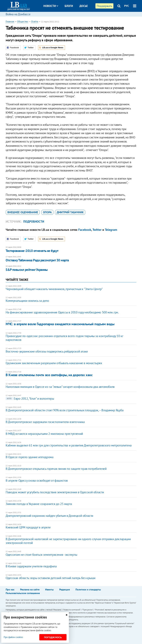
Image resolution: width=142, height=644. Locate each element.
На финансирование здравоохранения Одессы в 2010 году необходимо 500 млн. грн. (62, 312)
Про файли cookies (13, 637)
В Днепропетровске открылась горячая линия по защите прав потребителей (56, 469)
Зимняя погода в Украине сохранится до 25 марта (39, 504)
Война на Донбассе (18, 14)
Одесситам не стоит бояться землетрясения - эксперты (41, 555)
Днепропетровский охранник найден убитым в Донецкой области (49, 516)
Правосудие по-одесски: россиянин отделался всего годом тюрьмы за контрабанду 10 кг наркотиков (64, 338)
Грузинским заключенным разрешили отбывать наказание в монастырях (54, 363)
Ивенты (49, 589)
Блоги (69, 6)
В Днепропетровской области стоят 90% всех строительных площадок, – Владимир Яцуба (65, 410)
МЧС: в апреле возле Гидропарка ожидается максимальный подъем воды (60, 324)
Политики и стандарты (88, 589)
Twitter (97, 230)
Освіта (35, 21)
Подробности (34, 221)
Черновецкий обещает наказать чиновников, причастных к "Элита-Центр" (54, 289)
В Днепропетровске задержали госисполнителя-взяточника (45, 422)
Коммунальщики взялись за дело (27, 301)
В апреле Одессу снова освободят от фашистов (37, 481)
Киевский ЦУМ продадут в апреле (28, 527)
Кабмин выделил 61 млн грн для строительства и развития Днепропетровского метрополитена (69, 445)
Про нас (10, 589)
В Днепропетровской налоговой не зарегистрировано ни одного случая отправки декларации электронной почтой (68, 541)
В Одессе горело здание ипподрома (29, 457)
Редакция (65, 589)
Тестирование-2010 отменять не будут (32, 251)
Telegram (111, 230)
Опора (47, 212)
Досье (84, 6)
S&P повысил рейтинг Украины (27, 270)
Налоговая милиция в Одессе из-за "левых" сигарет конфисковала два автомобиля (60, 387)
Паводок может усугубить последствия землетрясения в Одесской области (55, 492)
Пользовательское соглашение (23, 593)
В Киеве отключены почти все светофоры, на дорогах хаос (49, 375)
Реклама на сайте (30, 589)
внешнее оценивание (23, 212)
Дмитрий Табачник (70, 212)
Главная (10, 21)
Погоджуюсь (53, 637)
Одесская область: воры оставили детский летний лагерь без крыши (51, 578)
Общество (23, 21)
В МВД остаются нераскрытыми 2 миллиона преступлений (44, 434)
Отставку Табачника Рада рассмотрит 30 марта (37, 260)
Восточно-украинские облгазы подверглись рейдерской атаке (47, 351)
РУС (127, 6)
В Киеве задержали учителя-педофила (31, 566)
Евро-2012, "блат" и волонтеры (30, 399)
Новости (51, 6)
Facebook (85, 230)
